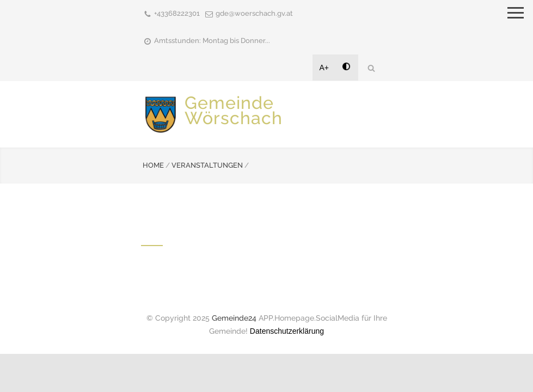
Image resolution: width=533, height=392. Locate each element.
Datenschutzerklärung (287, 331)
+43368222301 (177, 13)
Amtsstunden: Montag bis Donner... (212, 41)
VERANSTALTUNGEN (207, 165)
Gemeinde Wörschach (234, 110)
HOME (153, 165)
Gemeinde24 (234, 318)
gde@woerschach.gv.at (254, 13)
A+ (324, 68)
